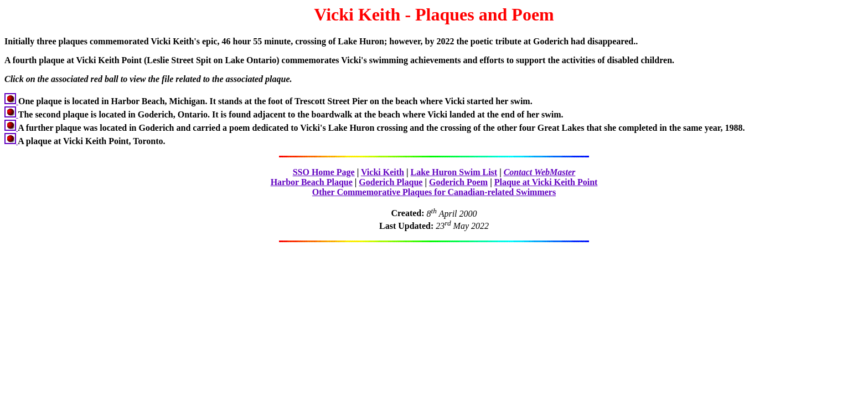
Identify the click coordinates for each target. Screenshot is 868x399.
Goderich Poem (458, 182)
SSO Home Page (324, 172)
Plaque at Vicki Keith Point (546, 182)
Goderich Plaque (391, 182)
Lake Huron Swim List (454, 172)
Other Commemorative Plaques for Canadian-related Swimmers (434, 192)
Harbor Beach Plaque (312, 182)
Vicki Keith (383, 172)
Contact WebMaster (540, 172)
